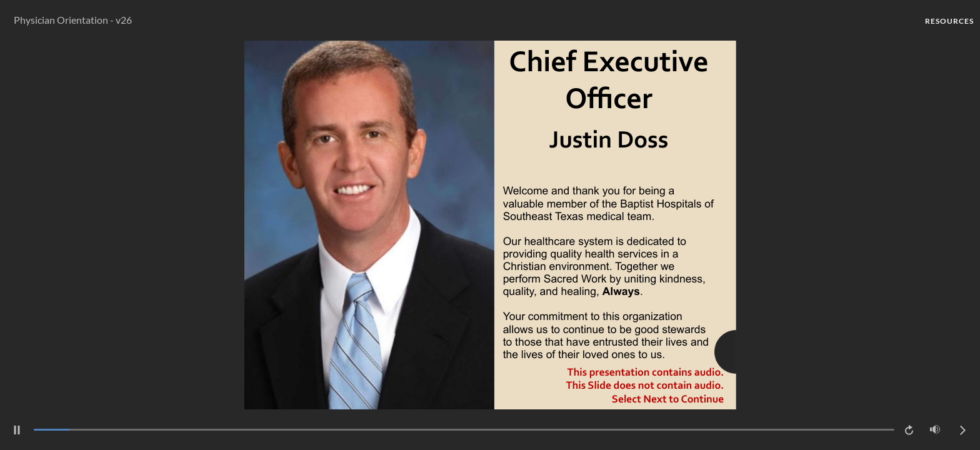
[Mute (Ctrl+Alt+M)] (935, 429)
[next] (962, 430)
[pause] (17, 430)
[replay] (910, 430)
